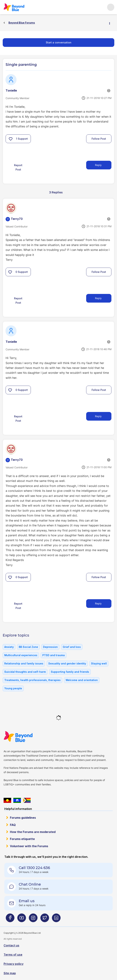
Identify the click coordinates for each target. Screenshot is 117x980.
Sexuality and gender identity (67, 663)
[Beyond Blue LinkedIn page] (56, 919)
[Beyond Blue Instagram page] (33, 919)
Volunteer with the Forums (29, 846)
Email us (27, 901)
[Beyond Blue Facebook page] (10, 919)
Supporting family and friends (70, 672)
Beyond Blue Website (25, 737)
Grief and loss (72, 647)
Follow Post (99, 139)
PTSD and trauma (54, 655)
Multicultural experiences (21, 655)
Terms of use (13, 955)
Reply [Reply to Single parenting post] (98, 165)
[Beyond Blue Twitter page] (45, 919)
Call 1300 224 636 (34, 868)
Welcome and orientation (82, 680)
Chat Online (30, 884)
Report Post (18, 167)
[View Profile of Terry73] (17, 219)
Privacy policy (14, 964)
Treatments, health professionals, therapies (32, 680)
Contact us (11, 945)
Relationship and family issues (24, 663)
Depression (50, 647)
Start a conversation (59, 42)
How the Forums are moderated (33, 832)
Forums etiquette (22, 839)
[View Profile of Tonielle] (11, 90)
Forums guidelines (23, 818)
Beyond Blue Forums (19, 7)
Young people (13, 688)
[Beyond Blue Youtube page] (22, 919)
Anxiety (9, 647)
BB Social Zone (28, 647)
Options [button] (111, 23)
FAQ (13, 825)
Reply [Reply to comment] (98, 298)
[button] (11, 139)
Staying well (99, 663)
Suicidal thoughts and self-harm (25, 672)
